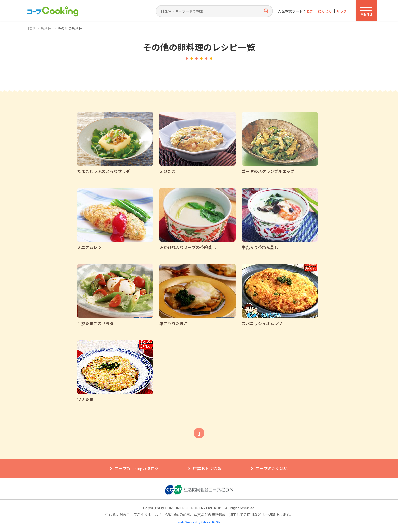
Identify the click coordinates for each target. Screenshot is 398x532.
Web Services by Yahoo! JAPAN (199, 522)
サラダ (342, 11)
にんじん (325, 11)
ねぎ (310, 11)
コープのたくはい (272, 468)
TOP (31, 28)
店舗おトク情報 (207, 468)
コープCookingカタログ (137, 468)
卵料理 (46, 28)
